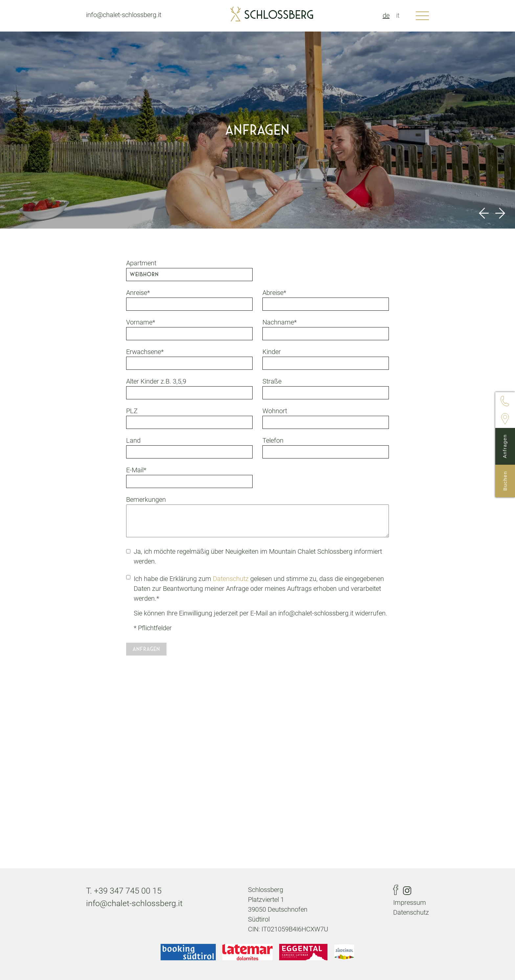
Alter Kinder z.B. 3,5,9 (156, 381)
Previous (484, 213)
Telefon (273, 440)
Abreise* (274, 293)
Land (133, 440)
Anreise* (138, 293)
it (398, 15)
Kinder (272, 352)
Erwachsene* (145, 352)
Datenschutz (231, 579)
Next (500, 213)
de (386, 15)
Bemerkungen (146, 500)
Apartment (141, 263)
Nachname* (280, 322)
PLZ (132, 411)
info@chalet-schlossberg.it (124, 15)
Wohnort (275, 411)
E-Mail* (136, 470)
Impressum (410, 902)
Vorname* (141, 322)
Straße (272, 381)
